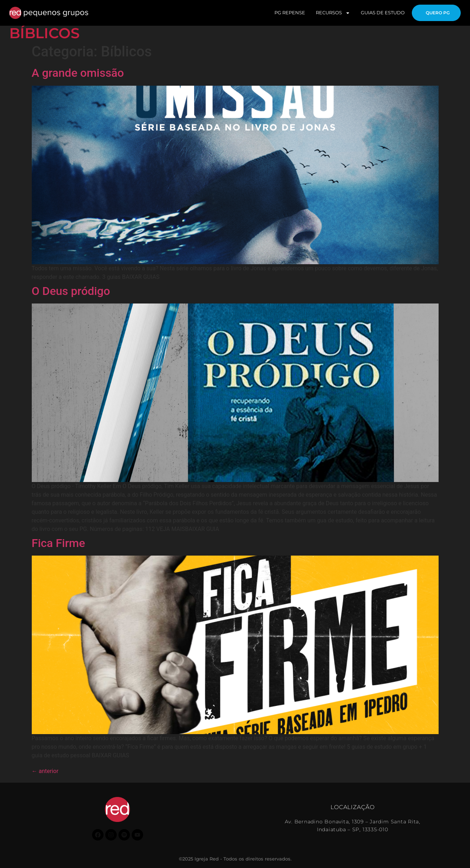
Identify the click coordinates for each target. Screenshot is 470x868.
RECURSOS (330, 13)
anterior (45, 771)
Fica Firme (59, 543)
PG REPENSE (287, 13)
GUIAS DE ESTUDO (380, 13)
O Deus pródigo (71, 291)
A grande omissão (78, 73)
